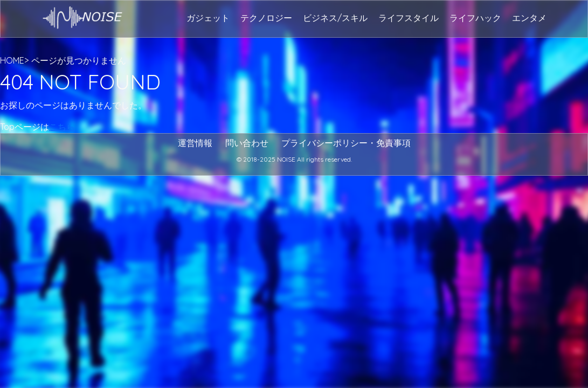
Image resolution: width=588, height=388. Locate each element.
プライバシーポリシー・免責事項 (346, 143)
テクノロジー (266, 18)
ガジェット (208, 18)
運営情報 (195, 143)
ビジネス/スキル (335, 18)
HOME (12, 60)
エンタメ (529, 18)
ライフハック (475, 18)
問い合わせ (247, 143)
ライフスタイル (409, 18)
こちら (62, 127)
